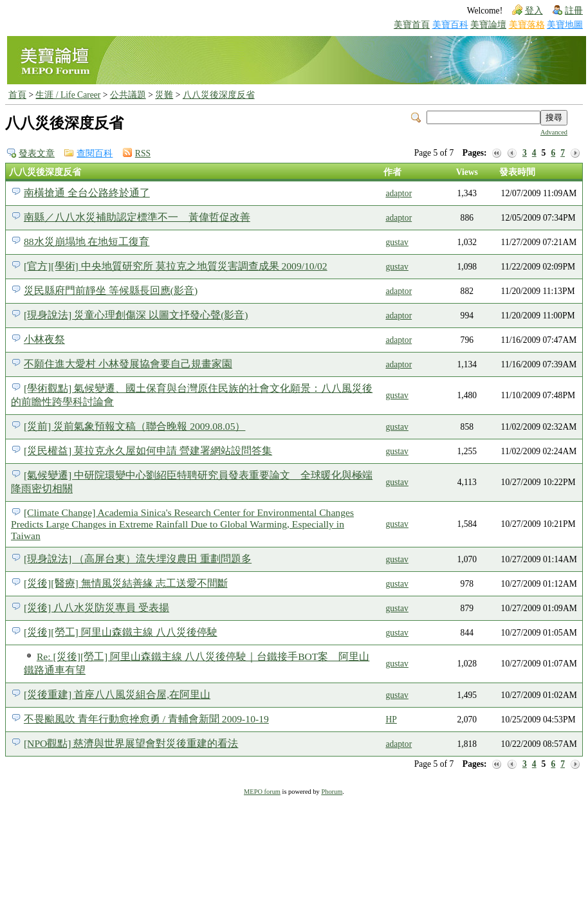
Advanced (554, 132)
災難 (164, 95)
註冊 (574, 11)
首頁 (17, 95)
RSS (143, 153)
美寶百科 (450, 25)
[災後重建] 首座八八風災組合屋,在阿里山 (117, 694)
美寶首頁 (412, 25)
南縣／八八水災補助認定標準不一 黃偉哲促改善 (137, 217)
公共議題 (128, 95)
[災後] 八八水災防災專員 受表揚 (96, 608)
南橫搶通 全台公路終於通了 (87, 193)
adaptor (399, 193)
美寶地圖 (565, 25)
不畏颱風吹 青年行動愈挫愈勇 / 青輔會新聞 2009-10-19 (146, 719)
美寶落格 (527, 25)
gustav (397, 242)
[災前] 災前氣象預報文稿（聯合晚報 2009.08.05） (135, 426)
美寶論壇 (488, 25)
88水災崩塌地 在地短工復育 (87, 242)
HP (391, 720)
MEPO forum (262, 792)
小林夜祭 (44, 339)
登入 (534, 11)
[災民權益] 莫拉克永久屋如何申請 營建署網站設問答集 (148, 451)
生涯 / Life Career (68, 95)
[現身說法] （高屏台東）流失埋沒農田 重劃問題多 (138, 559)
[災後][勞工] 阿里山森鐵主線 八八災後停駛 (121, 632)
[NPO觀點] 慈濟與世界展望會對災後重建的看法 (131, 743)
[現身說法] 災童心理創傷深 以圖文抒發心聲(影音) (136, 315)
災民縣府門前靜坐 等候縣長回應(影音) (111, 290)
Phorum (332, 792)
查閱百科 (95, 153)
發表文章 (37, 153)
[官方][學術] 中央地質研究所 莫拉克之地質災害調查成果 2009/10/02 (176, 266)
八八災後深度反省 (219, 95)
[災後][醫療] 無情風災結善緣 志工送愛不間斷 (126, 583)
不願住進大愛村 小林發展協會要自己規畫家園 (128, 364)
